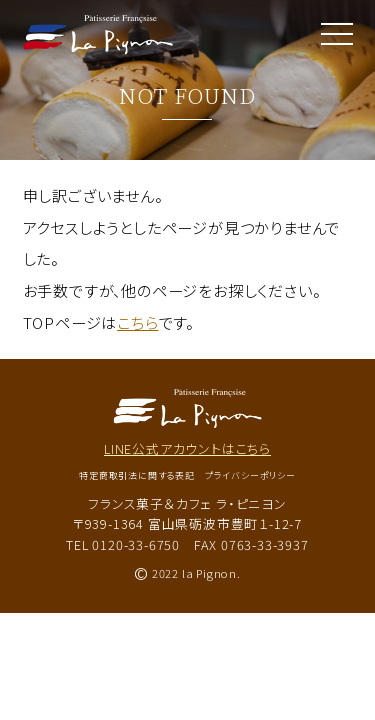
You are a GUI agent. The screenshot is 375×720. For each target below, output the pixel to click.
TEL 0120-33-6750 (123, 544)
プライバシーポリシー (250, 475)
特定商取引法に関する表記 (137, 475)
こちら (137, 322)
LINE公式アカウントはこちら (187, 448)
